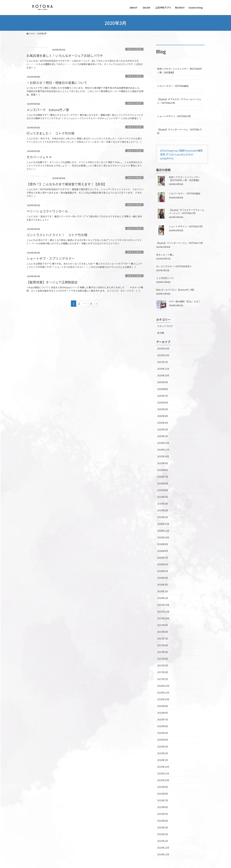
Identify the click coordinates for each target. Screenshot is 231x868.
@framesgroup (169, 150)
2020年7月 (163, 396)
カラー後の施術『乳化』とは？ (185, 301)
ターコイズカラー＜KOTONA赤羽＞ (174, 266)
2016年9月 (163, 706)
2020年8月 (163, 389)
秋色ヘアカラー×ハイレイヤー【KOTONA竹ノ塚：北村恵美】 (180, 71)
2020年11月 (163, 369)
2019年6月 (163, 483)
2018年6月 (163, 564)
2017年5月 (163, 652)
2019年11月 (163, 450)
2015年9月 (163, 787)
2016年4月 (163, 740)
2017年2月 (163, 672)
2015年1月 (163, 841)
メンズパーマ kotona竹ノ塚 (48, 110)
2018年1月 (163, 598)
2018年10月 (163, 537)
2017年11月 (163, 612)
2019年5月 (163, 490)
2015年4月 (163, 821)
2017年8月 (163, 632)
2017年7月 (163, 639)
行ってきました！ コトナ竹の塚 (50, 133)
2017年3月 (163, 665)
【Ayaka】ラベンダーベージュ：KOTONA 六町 (180, 131)
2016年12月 (163, 686)
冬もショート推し (165, 255)
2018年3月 (163, 585)
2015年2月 (163, 834)
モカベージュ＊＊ (39, 157)
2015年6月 (163, 807)
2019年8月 (163, 470)
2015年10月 (163, 780)
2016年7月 (163, 719)
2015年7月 (163, 800)
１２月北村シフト (165, 278)
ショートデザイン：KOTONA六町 (174, 116)
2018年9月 (163, 544)
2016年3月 (163, 747)
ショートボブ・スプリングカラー (51, 258)
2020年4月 (163, 416)
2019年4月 (163, 497)
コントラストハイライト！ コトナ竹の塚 (57, 235)
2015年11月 (163, 773)
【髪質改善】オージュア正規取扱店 (52, 282)
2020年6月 (163, 403)
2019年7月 (163, 477)
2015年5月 (163, 814)
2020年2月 (163, 429)
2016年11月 (163, 693)
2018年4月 (163, 578)
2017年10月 (163, 618)
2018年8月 (163, 551)
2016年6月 (163, 726)
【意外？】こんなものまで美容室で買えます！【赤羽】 (67, 184)
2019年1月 (163, 517)
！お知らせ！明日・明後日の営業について (57, 83)
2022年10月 (163, 355)
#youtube (191, 150)
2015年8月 (163, 794)
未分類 (161, 333)
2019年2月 (163, 510)
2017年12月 (163, 605)
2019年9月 (163, 463)
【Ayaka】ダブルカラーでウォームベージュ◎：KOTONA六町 (179, 101)
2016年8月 (163, 713)
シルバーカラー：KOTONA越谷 (173, 86)
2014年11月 (163, 854)
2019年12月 (163, 443)
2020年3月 (163, 423)
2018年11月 (163, 531)
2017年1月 (163, 679)
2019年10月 (163, 456)
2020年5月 (163, 409)
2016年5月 (163, 733)
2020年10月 (163, 375)
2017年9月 (163, 625)
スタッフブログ (134, 49)
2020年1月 (163, 436)
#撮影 (182, 150)
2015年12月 (163, 767)
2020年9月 (163, 382)
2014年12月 (163, 848)
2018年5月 (163, 571)
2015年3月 (163, 827)
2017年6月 (163, 645)
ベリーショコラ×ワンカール (47, 211)
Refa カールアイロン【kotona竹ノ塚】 (176, 290)
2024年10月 (163, 349)
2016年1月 (163, 760)
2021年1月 (163, 362)
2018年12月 (163, 524)
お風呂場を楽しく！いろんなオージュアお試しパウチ (65, 56)
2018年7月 (163, 558)
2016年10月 (163, 699)
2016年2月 (163, 753)
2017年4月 (163, 659)
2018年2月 (163, 591)
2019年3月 (163, 504)
